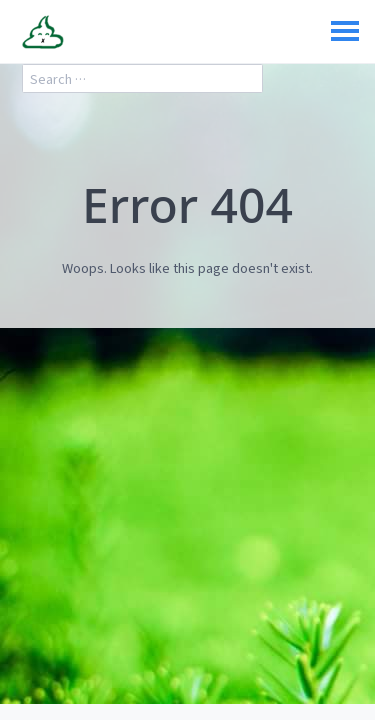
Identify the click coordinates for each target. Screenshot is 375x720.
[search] (142, 78)
